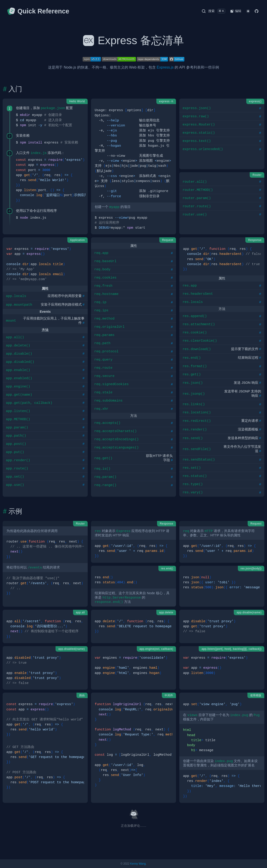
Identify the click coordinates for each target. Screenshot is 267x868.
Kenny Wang (138, 864)
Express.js (165, 67)
